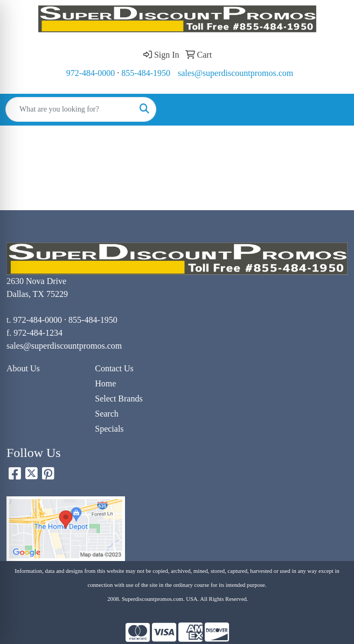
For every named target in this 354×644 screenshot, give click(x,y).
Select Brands (119, 399)
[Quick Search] (70, 109)
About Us (23, 368)
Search (107, 414)
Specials (109, 429)
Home (105, 383)
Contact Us (114, 368)
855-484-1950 (146, 73)
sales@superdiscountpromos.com (235, 73)
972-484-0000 (91, 73)
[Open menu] (332, 109)
